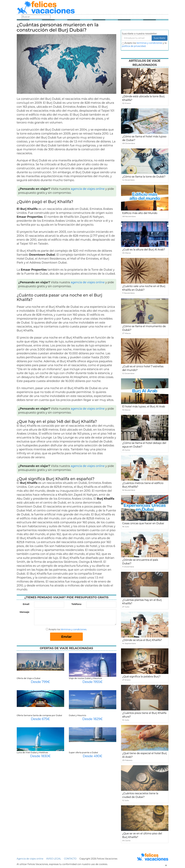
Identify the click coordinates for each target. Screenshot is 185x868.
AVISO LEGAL (54, 859)
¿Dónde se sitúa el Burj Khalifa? (142, 640)
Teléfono (76, 604)
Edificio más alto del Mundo (140, 213)
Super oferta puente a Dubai (83, 752)
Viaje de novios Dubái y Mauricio (85, 678)
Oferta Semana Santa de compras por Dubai (39, 715)
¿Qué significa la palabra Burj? (141, 677)
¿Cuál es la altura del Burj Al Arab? (144, 250)
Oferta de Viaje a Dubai (29, 678)
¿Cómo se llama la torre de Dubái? (144, 177)
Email (26, 604)
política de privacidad (134, 46)
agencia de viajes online (88, 189)
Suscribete (160, 38)
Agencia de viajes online (30, 859)
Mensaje (24, 612)
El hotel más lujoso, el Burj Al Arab (144, 407)
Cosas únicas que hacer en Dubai (143, 523)
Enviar (67, 637)
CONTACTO (70, 859)
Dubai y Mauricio (78, 715)
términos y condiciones (73, 629)
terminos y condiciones (149, 43)
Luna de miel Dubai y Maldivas (32, 752)
